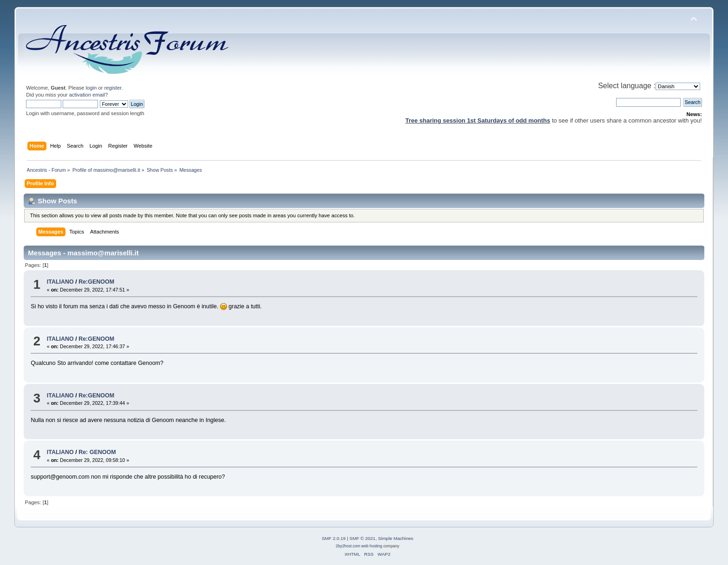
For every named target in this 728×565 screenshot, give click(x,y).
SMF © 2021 (363, 538)
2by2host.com (348, 546)
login (91, 88)
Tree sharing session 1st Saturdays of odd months (478, 120)
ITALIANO (60, 282)
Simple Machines (396, 538)
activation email (87, 95)
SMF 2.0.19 (334, 538)
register (113, 88)
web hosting (372, 546)
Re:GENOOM (96, 282)
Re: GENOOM (97, 452)
